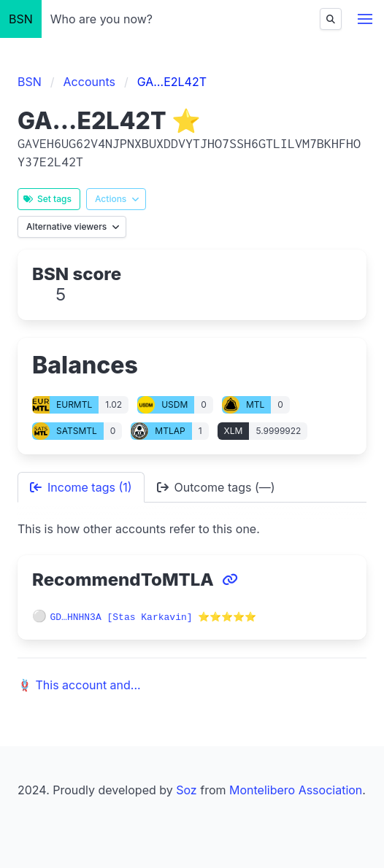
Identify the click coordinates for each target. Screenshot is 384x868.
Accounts (89, 82)
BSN (21, 19)
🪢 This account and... (79, 684)
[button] (365, 19)
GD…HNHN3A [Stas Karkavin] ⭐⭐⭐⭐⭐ (154, 616)
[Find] (331, 19)
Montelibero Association (296, 789)
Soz (186, 789)
